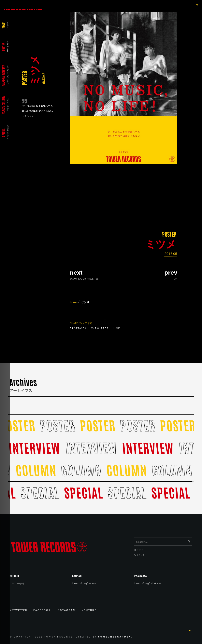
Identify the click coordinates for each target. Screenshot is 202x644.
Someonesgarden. (116, 637)
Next (76, 272)
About (139, 555)
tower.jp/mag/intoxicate (147, 583)
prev (171, 272)
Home (139, 550)
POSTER (24, 78)
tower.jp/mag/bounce (84, 583)
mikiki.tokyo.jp (17, 583)
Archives (23, 385)
